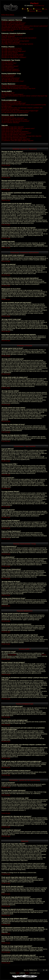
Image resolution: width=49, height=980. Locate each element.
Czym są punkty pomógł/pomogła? (11, 102)
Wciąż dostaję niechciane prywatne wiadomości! (15, 87)
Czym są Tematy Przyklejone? (10, 69)
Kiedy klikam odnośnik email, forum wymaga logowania (17, 44)
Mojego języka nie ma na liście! (10, 39)
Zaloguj (39, 11)
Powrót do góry (6, 165)
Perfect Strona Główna (8, 15)
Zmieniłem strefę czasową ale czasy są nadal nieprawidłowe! (19, 38)
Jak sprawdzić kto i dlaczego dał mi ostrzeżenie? (15, 121)
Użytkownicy (37, 9)
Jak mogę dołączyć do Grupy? (10, 80)
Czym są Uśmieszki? (7, 65)
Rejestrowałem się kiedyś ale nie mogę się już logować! (17, 29)
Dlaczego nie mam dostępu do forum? (12, 56)
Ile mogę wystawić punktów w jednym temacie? (15, 112)
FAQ (24, 9)
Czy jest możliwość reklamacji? (10, 123)
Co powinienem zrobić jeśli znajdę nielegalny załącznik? (18, 141)
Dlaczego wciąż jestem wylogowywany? (13, 25)
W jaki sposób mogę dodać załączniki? (13, 127)
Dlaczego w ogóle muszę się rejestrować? (14, 23)
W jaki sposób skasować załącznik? (12, 130)
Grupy (45, 9)
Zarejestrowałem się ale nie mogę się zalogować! (16, 28)
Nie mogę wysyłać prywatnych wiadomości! (14, 85)
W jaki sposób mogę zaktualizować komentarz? (15, 132)
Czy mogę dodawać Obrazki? (10, 66)
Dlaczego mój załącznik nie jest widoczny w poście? (16, 133)
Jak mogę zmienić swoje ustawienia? (12, 35)
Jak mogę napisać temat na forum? (12, 48)
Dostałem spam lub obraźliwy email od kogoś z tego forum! (18, 89)
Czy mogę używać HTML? (9, 63)
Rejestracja (31, 11)
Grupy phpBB (12, 655)
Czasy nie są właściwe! (8, 36)
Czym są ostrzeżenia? (8, 117)
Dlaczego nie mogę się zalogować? (12, 22)
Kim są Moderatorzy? (8, 77)
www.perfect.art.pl (39, 6)
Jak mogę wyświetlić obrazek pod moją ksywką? (15, 41)
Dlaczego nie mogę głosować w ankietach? (14, 57)
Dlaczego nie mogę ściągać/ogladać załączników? (16, 139)
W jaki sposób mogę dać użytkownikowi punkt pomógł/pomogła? (20, 111)
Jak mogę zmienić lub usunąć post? (12, 50)
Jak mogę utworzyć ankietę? (10, 53)
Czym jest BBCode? (7, 62)
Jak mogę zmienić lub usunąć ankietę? (13, 54)
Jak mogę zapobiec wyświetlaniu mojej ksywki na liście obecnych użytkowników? (25, 26)
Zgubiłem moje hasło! (8, 31)
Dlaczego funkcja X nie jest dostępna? (12, 94)
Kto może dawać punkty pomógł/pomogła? (14, 103)
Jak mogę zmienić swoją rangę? (11, 42)
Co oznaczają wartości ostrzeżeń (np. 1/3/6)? (14, 120)
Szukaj (30, 9)
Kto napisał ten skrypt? (8, 93)
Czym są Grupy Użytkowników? (11, 78)
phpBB (17, 973)
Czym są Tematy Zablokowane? (11, 71)
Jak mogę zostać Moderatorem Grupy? (13, 81)
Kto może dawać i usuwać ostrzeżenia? (13, 118)
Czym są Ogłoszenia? (8, 68)
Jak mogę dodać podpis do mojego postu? (14, 51)
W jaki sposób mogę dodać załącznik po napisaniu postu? (18, 128)
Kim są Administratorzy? (8, 75)
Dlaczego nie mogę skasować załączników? (14, 138)
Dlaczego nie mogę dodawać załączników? (14, 135)
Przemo (44, 655)
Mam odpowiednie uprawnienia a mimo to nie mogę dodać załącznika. (22, 136)
